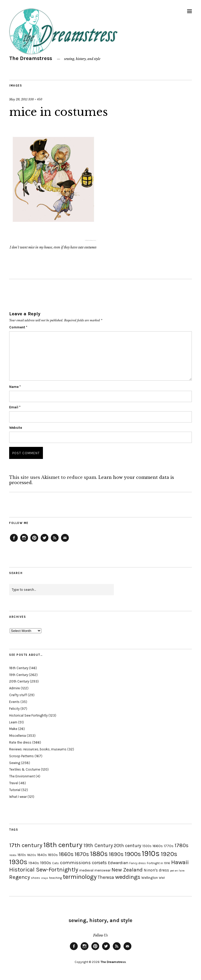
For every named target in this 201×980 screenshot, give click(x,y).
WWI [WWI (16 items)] (162, 878)
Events (14, 702)
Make (13, 729)
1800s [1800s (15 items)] (13, 855)
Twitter (44, 542)
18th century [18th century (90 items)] (63, 845)
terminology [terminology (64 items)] (80, 877)
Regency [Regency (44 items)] (19, 877)
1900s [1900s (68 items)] (133, 854)
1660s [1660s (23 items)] (158, 846)
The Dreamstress (31, 58)
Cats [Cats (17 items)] (55, 863)
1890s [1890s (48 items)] (116, 854)
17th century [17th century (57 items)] (26, 845)
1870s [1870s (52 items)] (82, 854)
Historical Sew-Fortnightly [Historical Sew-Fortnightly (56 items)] (44, 870)
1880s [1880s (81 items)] (99, 854)
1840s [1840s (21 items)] (42, 855)
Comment (18, 327)
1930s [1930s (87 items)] (18, 862)
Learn (13, 722)
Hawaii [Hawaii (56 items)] (180, 862)
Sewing (15, 763)
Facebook (14, 542)
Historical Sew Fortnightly (28, 715)
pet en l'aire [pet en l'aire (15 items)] (177, 871)
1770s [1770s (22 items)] (169, 846)
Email (15, 407)
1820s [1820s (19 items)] (32, 855)
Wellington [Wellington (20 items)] (150, 878)
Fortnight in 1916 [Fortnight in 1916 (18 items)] (158, 863)
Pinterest (34, 542)
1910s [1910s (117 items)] (151, 853)
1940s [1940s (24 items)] (34, 863)
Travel (14, 783)
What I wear (18, 797)
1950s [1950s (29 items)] (46, 863)
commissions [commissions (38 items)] (75, 863)
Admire (15, 688)
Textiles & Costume (25, 769)
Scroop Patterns (21, 756)
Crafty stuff (18, 695)
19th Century (19, 675)
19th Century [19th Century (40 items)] (98, 845)
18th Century (19, 668)
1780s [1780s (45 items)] (182, 845)
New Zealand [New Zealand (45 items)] (127, 870)
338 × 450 (35, 99)
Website (16, 428)
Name (15, 387)
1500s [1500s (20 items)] (147, 846)
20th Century (19, 681)
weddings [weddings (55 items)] (128, 877)
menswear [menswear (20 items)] (102, 870)
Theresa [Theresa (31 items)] (106, 877)
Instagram (24, 542)
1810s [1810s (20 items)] (22, 855)
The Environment (22, 776)
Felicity (14, 709)
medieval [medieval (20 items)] (86, 870)
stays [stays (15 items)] (45, 878)
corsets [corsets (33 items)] (99, 863)
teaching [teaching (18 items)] (55, 878)
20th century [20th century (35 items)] (128, 846)
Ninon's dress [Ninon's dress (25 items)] (156, 870)
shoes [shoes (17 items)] (35, 878)
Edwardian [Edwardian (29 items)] (118, 863)
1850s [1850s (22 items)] (53, 855)
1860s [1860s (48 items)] (66, 854)
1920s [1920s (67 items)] (169, 854)
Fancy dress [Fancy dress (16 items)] (138, 863)
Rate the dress (20, 742)
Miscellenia (18, 736)
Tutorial (15, 790)
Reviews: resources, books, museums (38, 749)
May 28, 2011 (18, 99)
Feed (55, 542)
